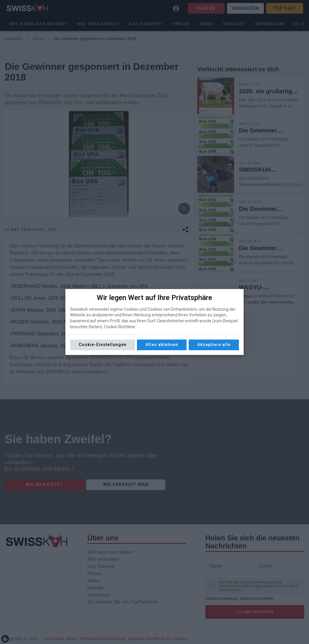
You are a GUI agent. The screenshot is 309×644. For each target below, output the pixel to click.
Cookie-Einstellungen (103, 345)
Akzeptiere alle (214, 345)
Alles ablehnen (162, 345)
